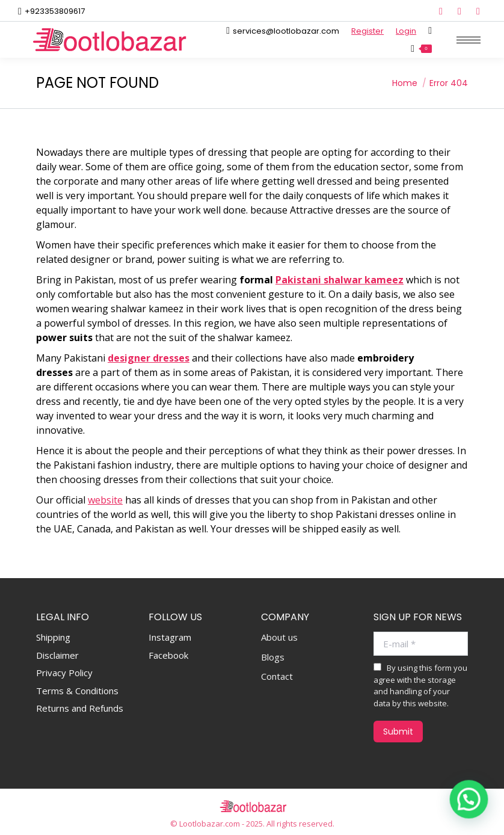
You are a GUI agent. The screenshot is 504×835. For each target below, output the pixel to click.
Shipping (53, 637)
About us (279, 637)
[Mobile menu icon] (469, 40)
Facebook (168, 655)
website (105, 500)
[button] (469, 801)
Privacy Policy (64, 673)
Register (367, 31)
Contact (277, 676)
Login (406, 31)
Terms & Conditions (77, 691)
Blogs (273, 657)
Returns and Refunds (80, 708)
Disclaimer (57, 655)
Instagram (170, 637)
